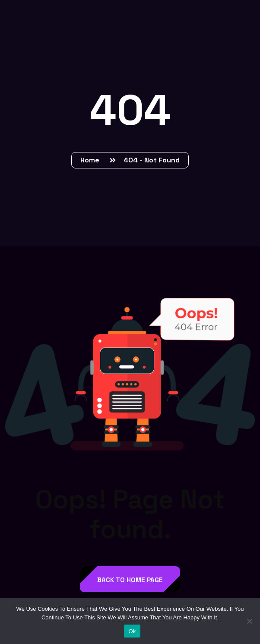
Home (92, 160)
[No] (249, 621)
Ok (132, 631)
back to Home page (130, 580)
